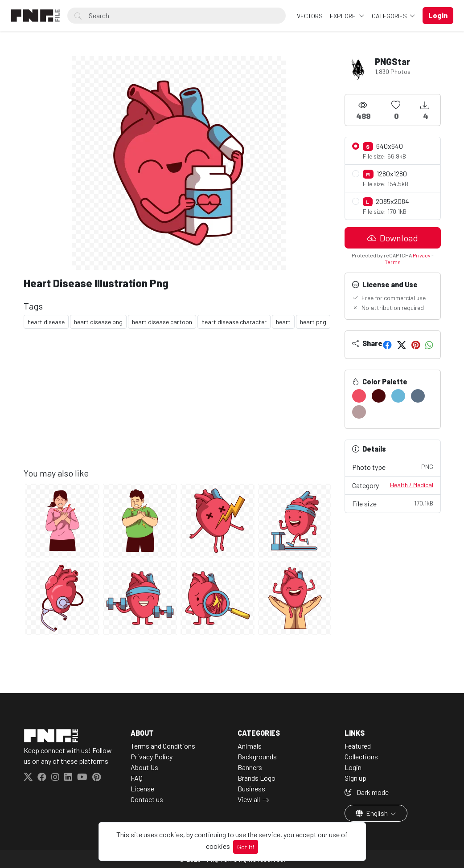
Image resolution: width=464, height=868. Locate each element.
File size (393, 503)
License (142, 789)
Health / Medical (412, 485)
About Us (144, 767)
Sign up (355, 778)
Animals (250, 746)
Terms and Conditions (163, 746)
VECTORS (310, 16)
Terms (393, 262)
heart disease (46, 322)
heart (283, 322)
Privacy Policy (152, 756)
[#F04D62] (359, 396)
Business (251, 789)
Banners (250, 767)
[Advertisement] (179, 405)
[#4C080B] (379, 396)
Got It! (246, 847)
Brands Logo (257, 778)
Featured (358, 746)
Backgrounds (257, 756)
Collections (361, 756)
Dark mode (367, 792)
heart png (313, 322)
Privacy (422, 255)
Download (393, 238)
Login (353, 767)
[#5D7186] (418, 396)
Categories (390, 16)
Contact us (147, 799)
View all (249, 799)
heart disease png (98, 322)
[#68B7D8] (398, 396)
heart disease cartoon (162, 322)
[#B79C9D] (359, 412)
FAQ (137, 778)
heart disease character (234, 322)
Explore (343, 16)
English (372, 813)
